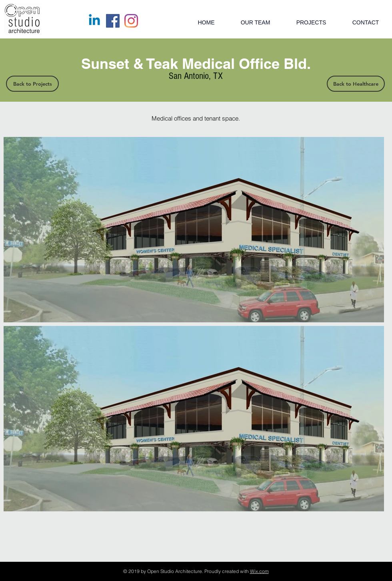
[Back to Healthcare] (356, 84)
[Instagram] (131, 21)
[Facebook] (113, 21)
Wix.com (259, 571)
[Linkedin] (94, 21)
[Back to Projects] (32, 84)
